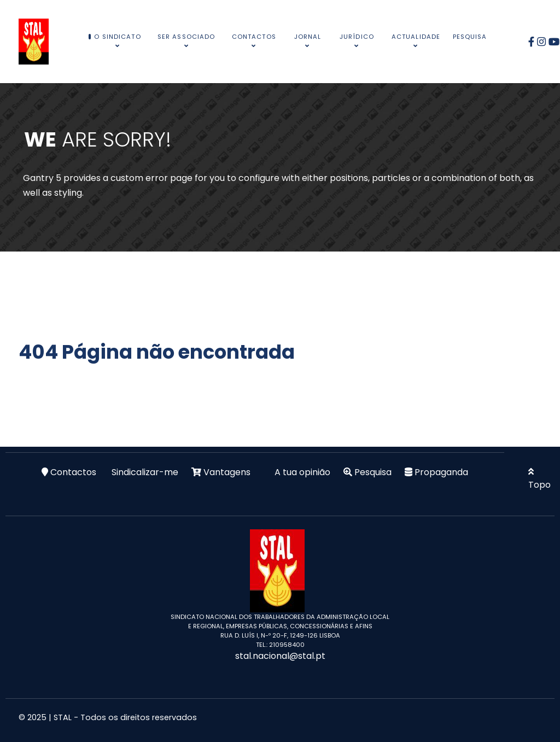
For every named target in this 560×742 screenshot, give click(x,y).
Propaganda (441, 472)
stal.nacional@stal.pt (280, 656)
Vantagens (227, 472)
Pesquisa (373, 472)
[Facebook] (533, 42)
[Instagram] (543, 42)
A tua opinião (302, 472)
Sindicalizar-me (145, 472)
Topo (539, 479)
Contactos (73, 472)
